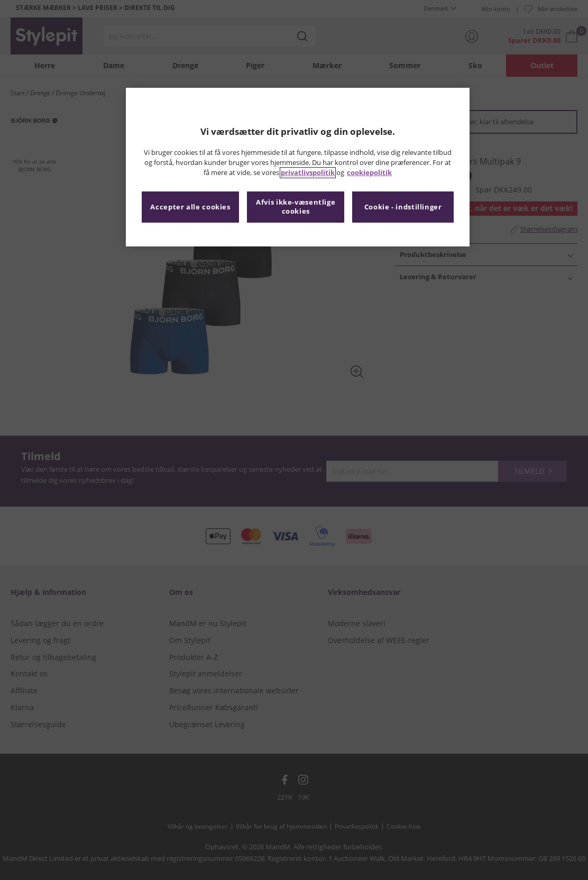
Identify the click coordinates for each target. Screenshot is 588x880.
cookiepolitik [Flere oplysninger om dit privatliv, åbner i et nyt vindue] (369, 173)
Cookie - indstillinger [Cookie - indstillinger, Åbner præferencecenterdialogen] (403, 207)
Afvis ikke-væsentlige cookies (296, 207)
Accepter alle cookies (190, 207)
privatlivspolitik (308, 173)
